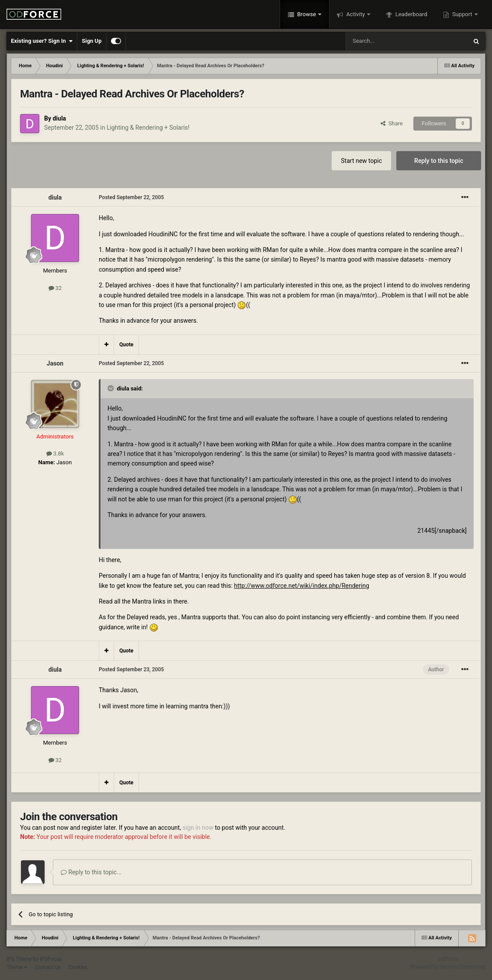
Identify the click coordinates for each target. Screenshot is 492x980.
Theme (17, 967)
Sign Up (92, 41)
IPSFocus (51, 959)
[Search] (386, 41)
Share (392, 123)
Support (462, 14)
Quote (126, 345)
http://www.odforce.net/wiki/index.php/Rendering (302, 586)
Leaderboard (410, 14)
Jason (55, 363)
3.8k (55, 454)
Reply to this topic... (91, 872)
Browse (307, 14)
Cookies (78, 967)
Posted (131, 197)
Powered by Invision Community (448, 967)
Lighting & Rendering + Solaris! (148, 128)
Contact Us (48, 967)
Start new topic (361, 161)
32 (55, 288)
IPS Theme (19, 959)
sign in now (198, 828)
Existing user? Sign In (42, 41)
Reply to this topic (439, 161)
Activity (355, 14)
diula (59, 118)
